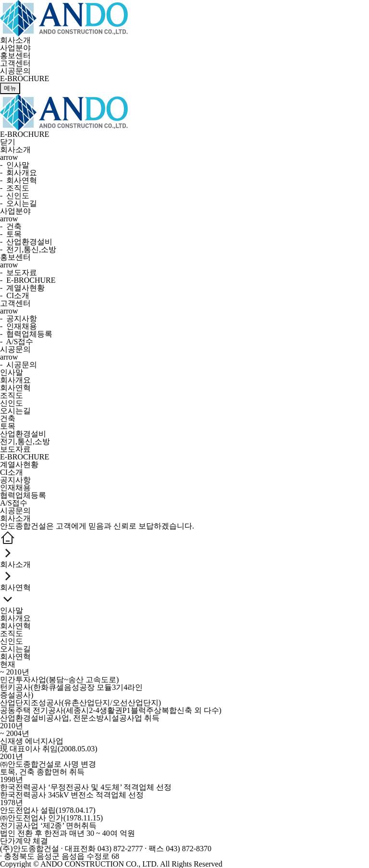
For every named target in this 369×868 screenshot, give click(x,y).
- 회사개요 (18, 173)
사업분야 (15, 48)
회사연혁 (15, 388)
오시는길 (15, 411)
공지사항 (15, 480)
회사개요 (15, 380)
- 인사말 (15, 165)
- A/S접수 (17, 342)
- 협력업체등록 (26, 334)
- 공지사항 (18, 319)
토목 (8, 426)
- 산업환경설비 (26, 242)
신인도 (12, 403)
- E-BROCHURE (28, 280)
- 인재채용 (18, 326)
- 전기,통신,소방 (28, 249)
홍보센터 (15, 55)
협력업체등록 (23, 495)
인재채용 (15, 488)
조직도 (12, 395)
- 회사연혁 (18, 180)
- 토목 (11, 234)
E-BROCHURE (25, 457)
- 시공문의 (18, 365)
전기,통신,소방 (25, 441)
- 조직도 (15, 188)
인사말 (12, 372)
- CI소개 (15, 295)
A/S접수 (14, 503)
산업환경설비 (23, 434)
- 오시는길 (18, 203)
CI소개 (12, 472)
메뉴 (10, 88)
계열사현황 (19, 464)
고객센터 (15, 63)
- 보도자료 (18, 272)
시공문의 (15, 71)
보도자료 (15, 449)
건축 (8, 418)
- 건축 (11, 226)
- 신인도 (15, 196)
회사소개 (15, 40)
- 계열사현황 (22, 288)
